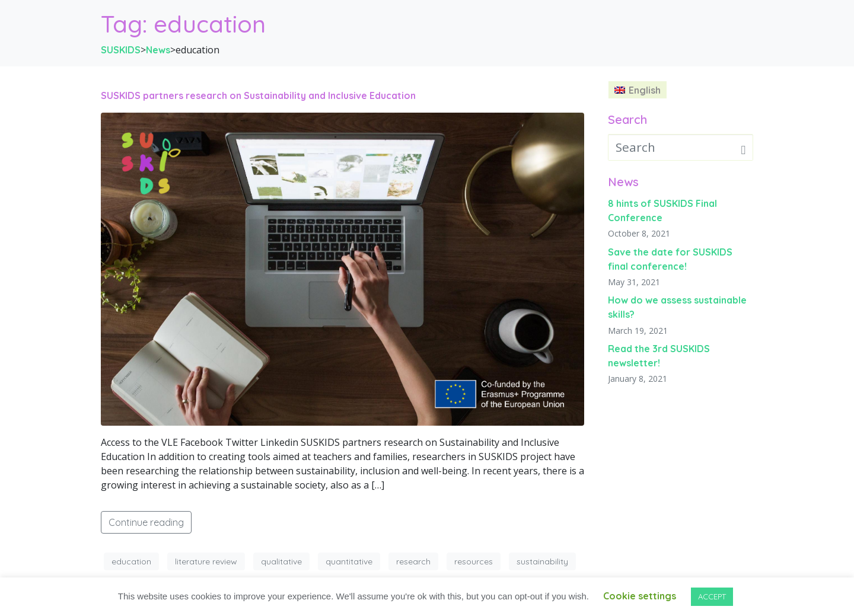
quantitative (349, 561)
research (413, 561)
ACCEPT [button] (712, 596)
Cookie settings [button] (640, 596)
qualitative (281, 561)
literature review (206, 561)
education (131, 561)
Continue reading (146, 522)
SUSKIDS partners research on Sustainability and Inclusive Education (258, 95)
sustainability (542, 561)
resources (474, 561)
